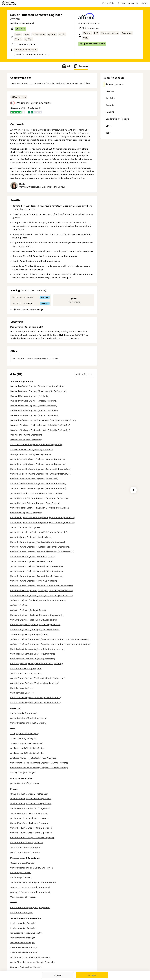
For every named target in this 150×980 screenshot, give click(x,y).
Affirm (15, 19)
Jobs (108, 133)
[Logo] (9, 3)
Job (66, 66)
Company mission (114, 84)
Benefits (110, 105)
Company (81, 66)
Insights (110, 91)
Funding (110, 112)
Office (109, 126)
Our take (110, 98)
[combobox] (76, 374)
